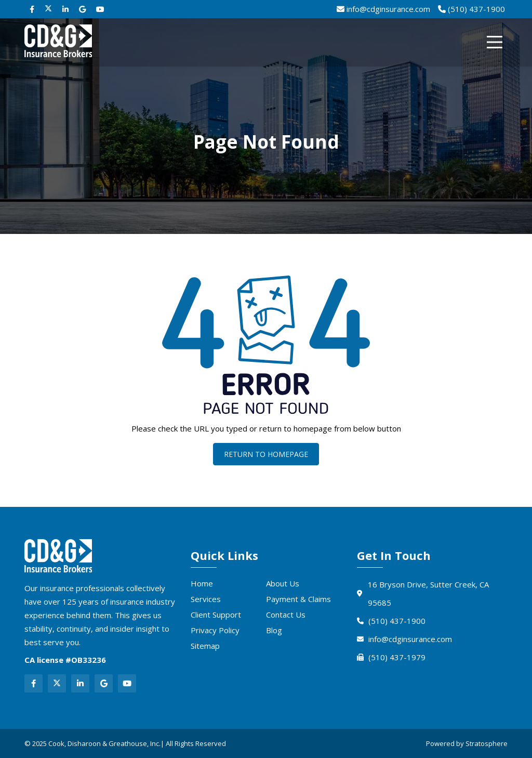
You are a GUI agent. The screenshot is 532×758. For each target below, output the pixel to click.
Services (206, 599)
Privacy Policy (215, 630)
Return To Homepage (266, 454)
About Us (283, 583)
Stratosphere (487, 743)
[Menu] (495, 42)
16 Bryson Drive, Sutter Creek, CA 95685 (423, 593)
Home (202, 583)
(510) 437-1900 (391, 621)
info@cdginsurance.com (404, 639)
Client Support (216, 615)
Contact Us (286, 615)
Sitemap (205, 646)
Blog (274, 630)
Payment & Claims (298, 599)
